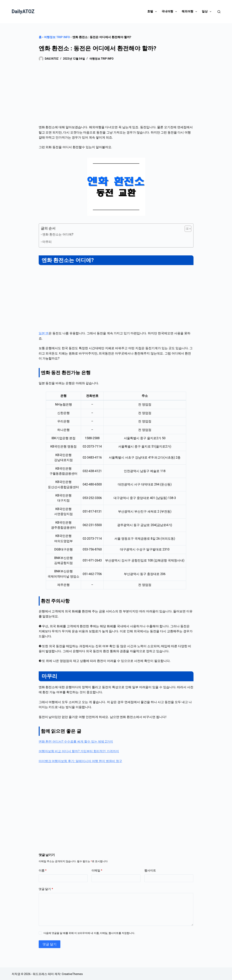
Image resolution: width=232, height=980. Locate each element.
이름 (43, 870)
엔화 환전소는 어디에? (58, 234)
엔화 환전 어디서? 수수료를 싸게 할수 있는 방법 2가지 (76, 741)
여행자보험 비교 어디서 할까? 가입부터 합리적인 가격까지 (79, 750)
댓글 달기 (46, 888)
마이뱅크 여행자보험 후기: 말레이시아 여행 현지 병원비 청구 (80, 760)
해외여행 (190, 12)
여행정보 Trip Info (57, 37)
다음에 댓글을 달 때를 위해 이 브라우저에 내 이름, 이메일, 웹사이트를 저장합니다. (89, 932)
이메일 (97, 870)
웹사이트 (150, 870)
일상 (207, 12)
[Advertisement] (116, 96)
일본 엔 (44, 333)
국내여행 (170, 12)
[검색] (219, 12)
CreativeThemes (72, 973)
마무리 (47, 241)
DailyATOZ (23, 12)
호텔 (153, 12)
